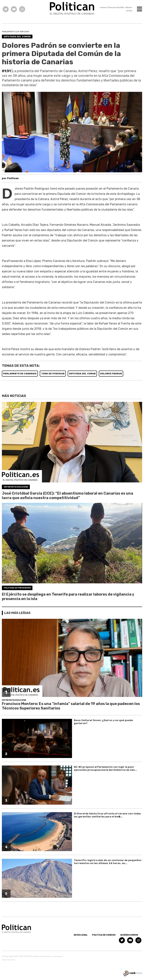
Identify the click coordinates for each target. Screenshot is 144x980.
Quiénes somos (129, 935)
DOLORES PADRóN (111, 374)
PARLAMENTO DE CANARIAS (20, 374)
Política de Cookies (104, 935)
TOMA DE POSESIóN (53, 374)
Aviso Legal (81, 935)
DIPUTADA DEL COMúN (82, 374)
